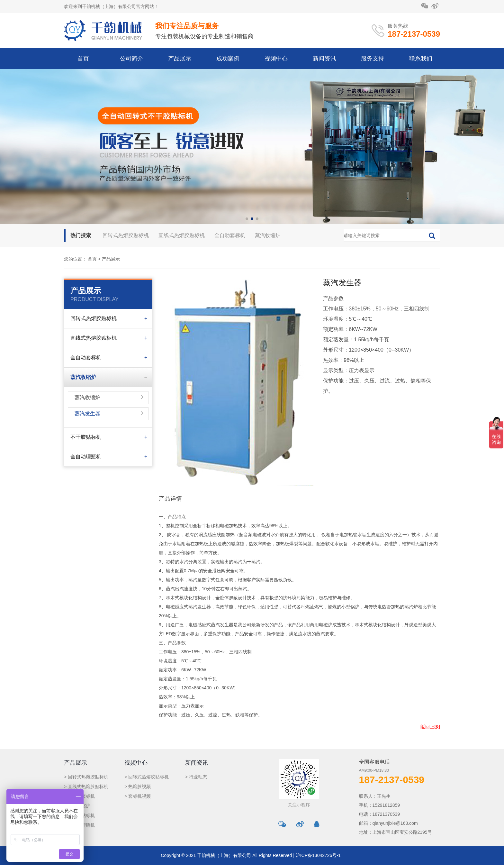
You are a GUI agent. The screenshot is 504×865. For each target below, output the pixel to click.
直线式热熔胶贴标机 (182, 235)
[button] (247, 219)
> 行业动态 (196, 777)
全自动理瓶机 (86, 457)
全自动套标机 (230, 235)
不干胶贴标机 (86, 437)
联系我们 (421, 59)
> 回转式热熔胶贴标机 (86, 777)
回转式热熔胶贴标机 (126, 235)
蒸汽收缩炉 (268, 235)
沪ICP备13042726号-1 (318, 855)
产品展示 (180, 59)
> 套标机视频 (138, 796)
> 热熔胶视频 (138, 787)
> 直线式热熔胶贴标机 (86, 787)
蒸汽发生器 (87, 414)
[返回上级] (430, 727)
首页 (83, 59)
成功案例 (228, 59)
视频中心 (276, 59)
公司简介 (131, 59)
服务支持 (373, 59)
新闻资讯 (324, 59)
